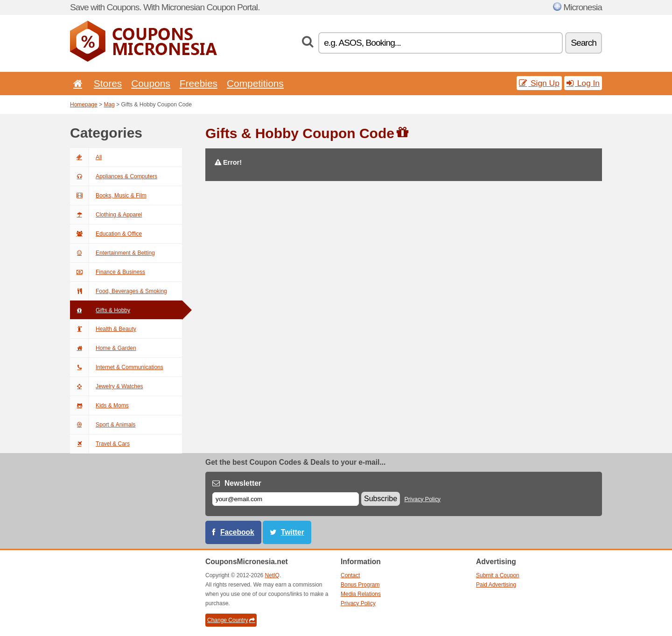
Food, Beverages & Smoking (119, 291)
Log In (583, 83)
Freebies (199, 83)
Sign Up (539, 83)
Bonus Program (360, 585)
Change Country (231, 620)
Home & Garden (103, 348)
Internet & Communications (117, 367)
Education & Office (106, 234)
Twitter (293, 532)
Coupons (151, 83)
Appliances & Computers (114, 176)
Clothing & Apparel (106, 215)
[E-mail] (286, 499)
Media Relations (361, 594)
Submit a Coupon (498, 575)
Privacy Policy (423, 499)
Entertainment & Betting (112, 253)
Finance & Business (108, 272)
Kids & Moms (99, 405)
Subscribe (381, 499)
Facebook (237, 532)
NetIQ (272, 575)
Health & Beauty (103, 329)
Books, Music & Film (108, 196)
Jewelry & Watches (107, 386)
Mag (109, 105)
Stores (108, 83)
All (86, 157)
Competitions (255, 83)
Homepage (84, 105)
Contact (350, 575)
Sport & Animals (103, 425)
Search (584, 43)
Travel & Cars (100, 444)
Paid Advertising (496, 585)
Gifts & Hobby (100, 310)
